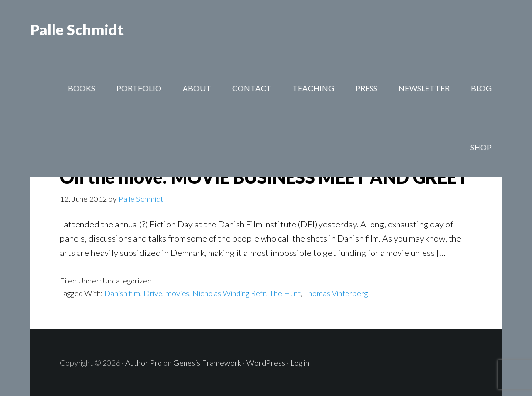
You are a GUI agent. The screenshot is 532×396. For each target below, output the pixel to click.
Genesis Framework (207, 362)
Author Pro (144, 362)
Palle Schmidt (77, 29)
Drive (153, 293)
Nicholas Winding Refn (229, 293)
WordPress (266, 362)
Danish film (122, 293)
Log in (300, 362)
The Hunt (285, 293)
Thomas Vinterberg (336, 293)
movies (177, 293)
